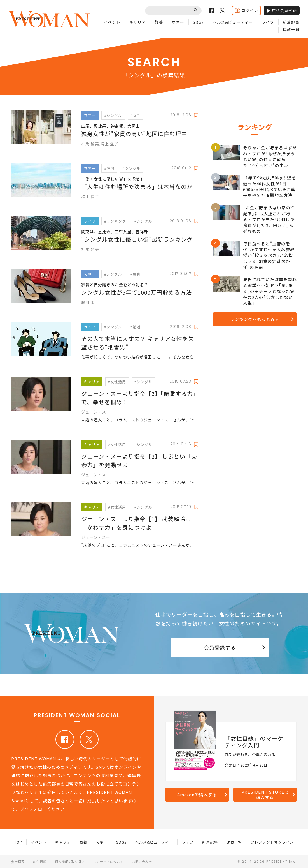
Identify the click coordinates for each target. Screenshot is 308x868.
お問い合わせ (142, 862)
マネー (178, 22)
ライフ (268, 22)
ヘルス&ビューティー (233, 22)
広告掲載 (40, 862)
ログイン (246, 11)
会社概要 (18, 862)
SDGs (198, 22)
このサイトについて (108, 862)
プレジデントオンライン (272, 842)
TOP (18, 842)
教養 (159, 22)
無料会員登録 (282, 10)
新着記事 (291, 22)
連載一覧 (291, 29)
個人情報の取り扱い (70, 862)
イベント (112, 22)
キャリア (137, 22)
